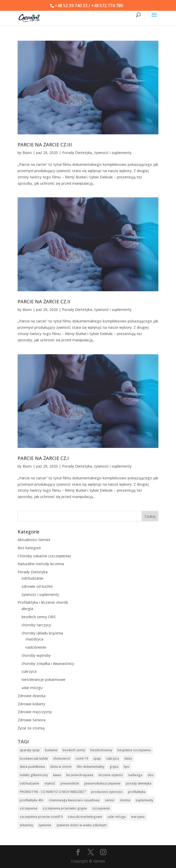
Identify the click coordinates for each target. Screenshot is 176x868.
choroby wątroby (36, 655)
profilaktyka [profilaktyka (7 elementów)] (137, 792)
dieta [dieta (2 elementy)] (128, 758)
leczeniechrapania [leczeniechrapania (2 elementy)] (80, 775)
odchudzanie (32, 578)
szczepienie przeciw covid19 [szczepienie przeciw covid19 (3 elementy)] (41, 817)
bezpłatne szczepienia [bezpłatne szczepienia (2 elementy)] (134, 750)
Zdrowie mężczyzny (35, 712)
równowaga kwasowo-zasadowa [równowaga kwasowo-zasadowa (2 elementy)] (74, 800)
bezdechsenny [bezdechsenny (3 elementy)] (101, 750)
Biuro (27, 153)
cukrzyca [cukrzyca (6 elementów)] (113, 758)
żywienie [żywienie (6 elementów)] (45, 825)
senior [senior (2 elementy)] (110, 800)
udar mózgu (32, 688)
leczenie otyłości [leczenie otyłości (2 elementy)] (111, 775)
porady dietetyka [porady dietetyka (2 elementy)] (139, 783)
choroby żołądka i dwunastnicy (48, 663)
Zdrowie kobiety (31, 704)
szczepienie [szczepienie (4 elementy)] (101, 808)
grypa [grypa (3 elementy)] (114, 767)
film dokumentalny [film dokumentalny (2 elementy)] (90, 767)
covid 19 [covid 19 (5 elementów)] (82, 758)
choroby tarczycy (36, 625)
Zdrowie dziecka (32, 696)
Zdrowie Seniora (32, 720)
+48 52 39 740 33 (71, 6)
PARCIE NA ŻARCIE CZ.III (45, 145)
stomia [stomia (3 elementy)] (125, 800)
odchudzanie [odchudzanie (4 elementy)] (29, 783)
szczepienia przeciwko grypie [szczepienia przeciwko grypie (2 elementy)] (65, 808)
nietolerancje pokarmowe (43, 679)
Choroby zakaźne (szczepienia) (44, 556)
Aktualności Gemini (34, 540)
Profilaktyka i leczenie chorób (43, 602)
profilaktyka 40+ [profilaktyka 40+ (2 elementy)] (32, 800)
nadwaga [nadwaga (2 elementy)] (135, 775)
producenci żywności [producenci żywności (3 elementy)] (107, 792)
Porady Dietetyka (77, 153)
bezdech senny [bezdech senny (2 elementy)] (74, 750)
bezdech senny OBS (39, 617)
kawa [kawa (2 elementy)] (57, 775)
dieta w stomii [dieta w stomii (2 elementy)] (61, 767)
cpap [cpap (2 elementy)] (97, 758)
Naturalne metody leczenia (41, 564)
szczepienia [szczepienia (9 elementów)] (29, 808)
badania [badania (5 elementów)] (51, 750)
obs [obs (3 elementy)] (151, 775)
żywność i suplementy (113, 153)
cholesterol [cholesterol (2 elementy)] (62, 758)
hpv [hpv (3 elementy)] (126, 767)
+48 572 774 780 (107, 6)
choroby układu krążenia (42, 633)
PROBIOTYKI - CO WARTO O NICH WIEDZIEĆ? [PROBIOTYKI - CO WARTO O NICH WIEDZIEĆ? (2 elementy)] (53, 792)
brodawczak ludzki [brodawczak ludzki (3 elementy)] (34, 758)
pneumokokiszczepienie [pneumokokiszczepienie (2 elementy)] (102, 783)
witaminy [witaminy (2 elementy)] (26, 825)
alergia (27, 609)
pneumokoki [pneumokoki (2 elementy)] (70, 783)
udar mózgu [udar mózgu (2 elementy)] (117, 817)
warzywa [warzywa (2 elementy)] (138, 817)
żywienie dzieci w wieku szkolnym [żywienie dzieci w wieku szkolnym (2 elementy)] (82, 825)
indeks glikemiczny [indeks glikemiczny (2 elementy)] (34, 775)
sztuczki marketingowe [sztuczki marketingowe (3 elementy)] (85, 817)
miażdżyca (34, 639)
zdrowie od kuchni (37, 586)
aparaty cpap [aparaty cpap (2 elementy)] (30, 750)
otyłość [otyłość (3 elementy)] (50, 783)
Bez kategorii (29, 548)
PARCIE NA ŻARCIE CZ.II (44, 301)
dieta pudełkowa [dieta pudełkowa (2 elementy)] (32, 767)
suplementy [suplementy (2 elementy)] (144, 800)
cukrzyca (29, 671)
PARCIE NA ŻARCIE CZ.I (43, 458)
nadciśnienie (36, 647)
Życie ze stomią (31, 728)
